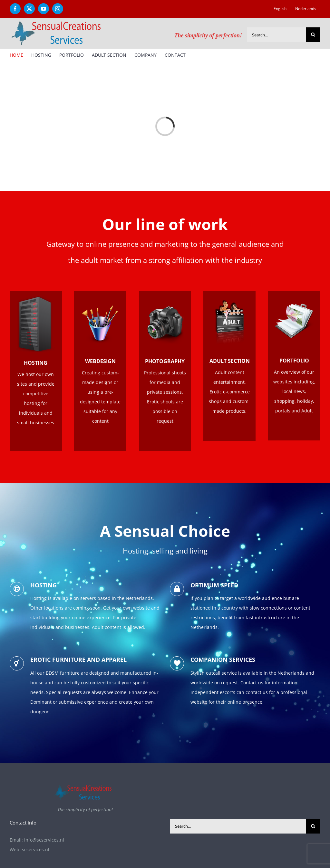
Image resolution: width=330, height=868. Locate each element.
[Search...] (276, 35)
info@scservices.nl (44, 840)
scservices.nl (36, 849)
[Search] (313, 35)
